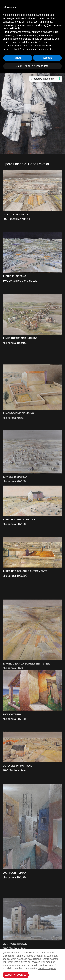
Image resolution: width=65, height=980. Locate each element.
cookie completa (47, 968)
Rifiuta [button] (18, 58)
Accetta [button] (47, 58)
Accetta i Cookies (16, 975)
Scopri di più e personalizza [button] (32, 66)
